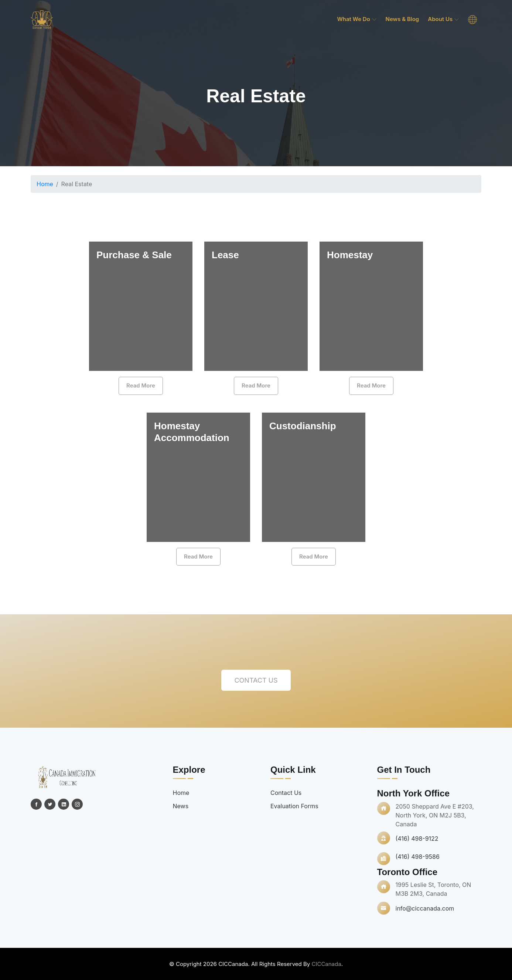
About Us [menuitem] (443, 19)
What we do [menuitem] (357, 19)
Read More (141, 385)
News (181, 806)
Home (45, 184)
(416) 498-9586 (418, 857)
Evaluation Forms (294, 806)
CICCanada (326, 964)
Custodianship (303, 426)
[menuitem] (472, 20)
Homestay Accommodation (192, 432)
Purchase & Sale (134, 255)
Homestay (350, 255)
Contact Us (256, 680)
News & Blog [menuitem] (402, 19)
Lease (225, 255)
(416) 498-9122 (417, 839)
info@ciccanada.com (425, 908)
